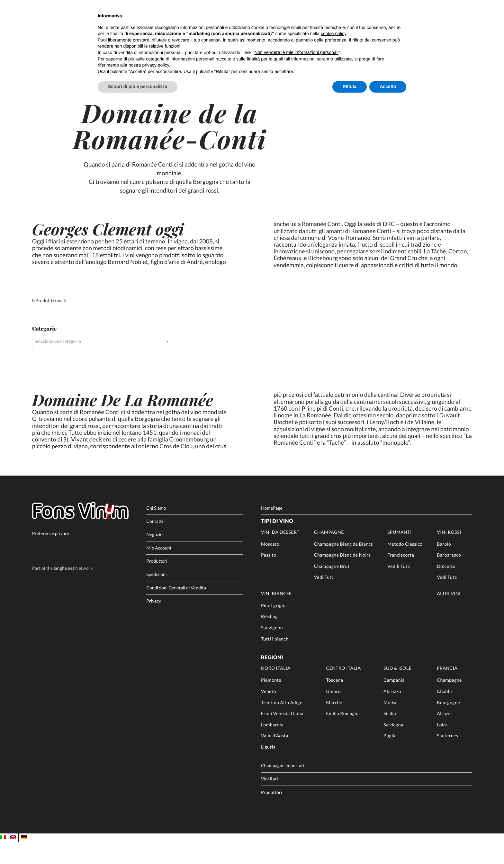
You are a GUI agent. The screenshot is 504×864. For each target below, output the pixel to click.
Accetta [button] (388, 86)
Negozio (154, 556)
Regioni (272, 679)
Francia (447, 690)
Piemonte (271, 702)
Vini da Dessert (280, 554)
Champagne (329, 554)
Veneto (269, 713)
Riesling (269, 638)
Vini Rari (270, 800)
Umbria (334, 713)
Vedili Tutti (399, 588)
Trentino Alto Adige (282, 724)
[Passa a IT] (3, 859)
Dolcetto (446, 588)
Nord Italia (276, 690)
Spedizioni (156, 596)
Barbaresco (449, 577)
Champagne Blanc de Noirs (342, 577)
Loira (442, 746)
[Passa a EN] (13, 859)
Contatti (155, 543)
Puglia (390, 757)
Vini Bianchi (276, 615)
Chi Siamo (156, 529)
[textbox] (103, 359)
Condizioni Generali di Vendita (176, 609)
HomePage (272, 529)
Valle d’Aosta (275, 757)
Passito (269, 577)
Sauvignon (272, 649)
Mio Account (159, 569)
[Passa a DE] (24, 859)
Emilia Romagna (343, 735)
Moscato (270, 565)
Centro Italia (344, 690)
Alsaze (444, 735)
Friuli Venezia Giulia (282, 735)
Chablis (445, 713)
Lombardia (272, 746)
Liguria (268, 769)
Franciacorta (401, 577)
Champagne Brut (332, 588)
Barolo (444, 565)
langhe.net (64, 590)
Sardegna (393, 746)
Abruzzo (392, 713)
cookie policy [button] (333, 33)
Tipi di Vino (277, 543)
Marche (334, 724)
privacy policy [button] (156, 65)
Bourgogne (448, 724)
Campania (394, 702)
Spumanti (400, 554)
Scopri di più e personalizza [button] (138, 86)
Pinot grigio (273, 627)
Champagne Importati (283, 787)
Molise (391, 724)
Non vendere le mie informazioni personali (296, 52)
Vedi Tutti (324, 599)
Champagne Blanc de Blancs (343, 565)
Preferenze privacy (51, 555)
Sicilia (390, 735)
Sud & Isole (397, 690)
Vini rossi (449, 554)
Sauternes (447, 757)
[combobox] (103, 359)
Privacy (154, 623)
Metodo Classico (405, 565)
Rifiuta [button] (350, 86)
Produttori (157, 583)
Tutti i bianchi (275, 660)
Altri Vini (449, 615)
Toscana (335, 702)
